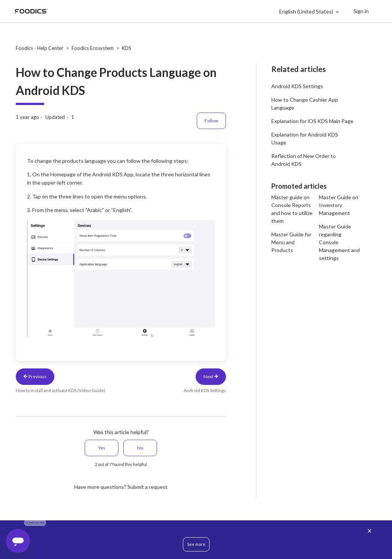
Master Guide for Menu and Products (291, 242)
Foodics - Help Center (40, 48)
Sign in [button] (361, 11)
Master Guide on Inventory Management (339, 205)
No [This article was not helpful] (140, 448)
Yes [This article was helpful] (102, 448)
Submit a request (147, 487)
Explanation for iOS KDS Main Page (312, 121)
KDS (126, 48)
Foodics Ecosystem (93, 48)
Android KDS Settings (297, 86)
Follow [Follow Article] (211, 121)
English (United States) (307, 11)
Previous (35, 376)
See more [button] (196, 544)
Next (211, 376)
